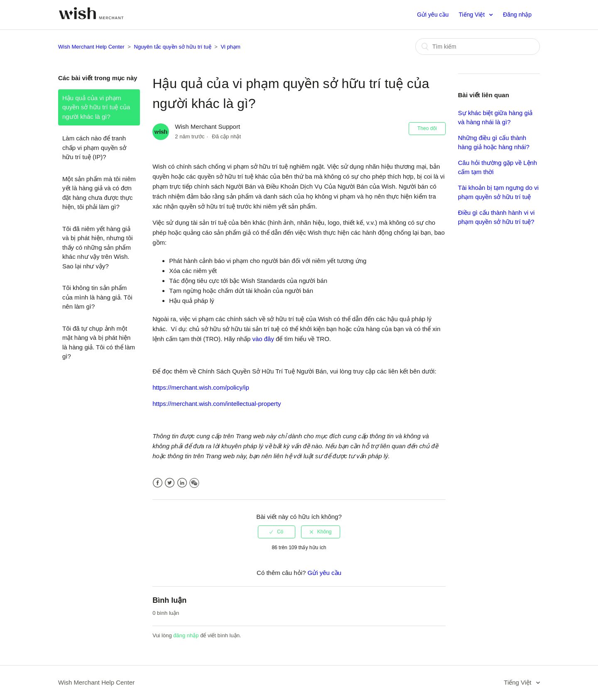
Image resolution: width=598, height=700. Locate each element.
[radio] (277, 532)
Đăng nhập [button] (517, 15)
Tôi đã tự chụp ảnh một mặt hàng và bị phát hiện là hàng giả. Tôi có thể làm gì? (99, 343)
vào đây (263, 339)
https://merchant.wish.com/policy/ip (201, 387)
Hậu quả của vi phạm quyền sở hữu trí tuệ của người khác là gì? (96, 107)
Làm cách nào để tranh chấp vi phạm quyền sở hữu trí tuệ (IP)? (94, 147)
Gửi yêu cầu (433, 15)
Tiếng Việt (473, 15)
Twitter (170, 483)
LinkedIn (182, 483)
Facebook (158, 483)
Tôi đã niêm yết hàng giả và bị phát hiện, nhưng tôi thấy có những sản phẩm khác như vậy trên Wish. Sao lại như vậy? (98, 247)
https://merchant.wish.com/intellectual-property (217, 404)
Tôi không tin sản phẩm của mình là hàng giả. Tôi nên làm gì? (97, 297)
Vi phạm (231, 47)
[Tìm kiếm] (478, 47)
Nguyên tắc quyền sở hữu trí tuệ (173, 47)
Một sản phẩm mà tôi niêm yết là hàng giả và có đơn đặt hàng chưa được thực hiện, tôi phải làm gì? (99, 193)
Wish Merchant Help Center (91, 47)
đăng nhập (186, 635)
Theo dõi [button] (427, 128)
